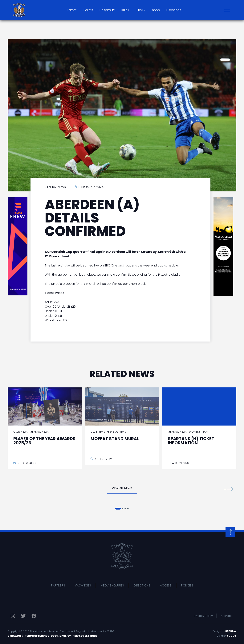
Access (166, 585)
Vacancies (83, 585)
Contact (227, 616)
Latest (72, 10)
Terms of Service (37, 636)
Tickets (88, 10)
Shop (156, 10)
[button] (228, 489)
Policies (187, 585)
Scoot (232, 636)
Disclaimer (15, 636)
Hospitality (107, 10)
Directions (174, 10)
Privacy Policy (204, 616)
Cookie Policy (61, 636)
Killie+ (125, 10)
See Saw (231, 631)
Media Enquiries (112, 585)
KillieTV (141, 10)
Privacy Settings (85, 636)
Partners (58, 585)
